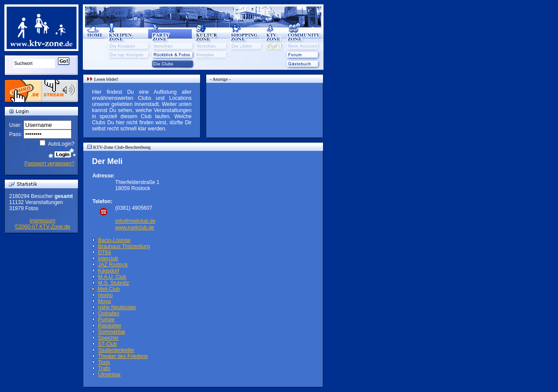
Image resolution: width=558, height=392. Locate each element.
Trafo (104, 368)
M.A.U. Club (112, 277)
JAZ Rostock (113, 265)
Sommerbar (112, 332)
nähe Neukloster (117, 307)
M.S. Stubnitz (114, 283)
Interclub (108, 259)
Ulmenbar (109, 375)
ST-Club (107, 344)
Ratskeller (110, 326)
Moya (104, 301)
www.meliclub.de (134, 228)
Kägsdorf (109, 271)
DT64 (104, 252)
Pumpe (106, 320)
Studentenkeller (116, 350)
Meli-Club (109, 289)
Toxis (104, 362)
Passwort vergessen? (49, 164)
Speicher (108, 338)
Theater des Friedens (123, 356)
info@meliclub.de (135, 221)
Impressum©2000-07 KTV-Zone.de (43, 224)
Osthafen (109, 314)
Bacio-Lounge (114, 240)
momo (105, 295)
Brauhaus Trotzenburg (124, 246)
